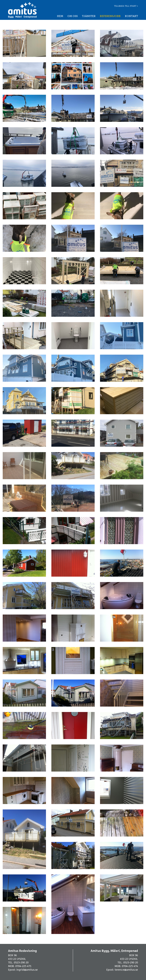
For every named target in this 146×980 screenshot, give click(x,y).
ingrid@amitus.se (27, 970)
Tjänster (89, 16)
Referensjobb (110, 16)
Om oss (73, 16)
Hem (60, 16)
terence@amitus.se (126, 970)
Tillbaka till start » (126, 6)
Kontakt (131, 16)
